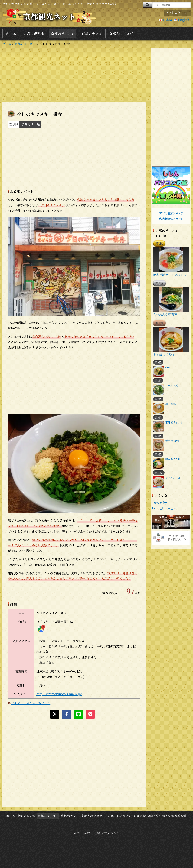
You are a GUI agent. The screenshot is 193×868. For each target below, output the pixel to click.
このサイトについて (118, 816)
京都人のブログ (121, 34)
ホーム (11, 34)
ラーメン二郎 (173, 477)
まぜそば (28, 124)
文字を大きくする (178, 13)
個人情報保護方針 (174, 816)
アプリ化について (171, 213)
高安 (168, 367)
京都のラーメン (63, 34)
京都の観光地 (34, 34)
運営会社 (154, 816)
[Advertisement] (74, 74)
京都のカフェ (92, 34)
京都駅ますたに (174, 422)
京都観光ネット (49, 16)
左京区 (14, 124)
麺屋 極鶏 (171, 404)
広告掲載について (171, 219)
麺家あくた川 (173, 459)
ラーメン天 (172, 385)
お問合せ (139, 816)
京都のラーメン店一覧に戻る (31, 703)
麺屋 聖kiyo (172, 441)
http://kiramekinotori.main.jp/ (59, 694)
